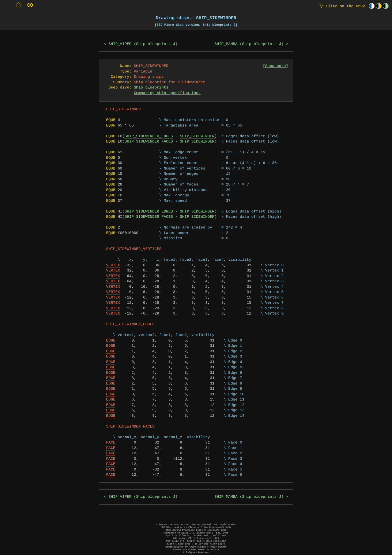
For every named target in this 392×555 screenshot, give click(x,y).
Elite (341, 6)
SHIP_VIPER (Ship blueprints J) (143, 44)
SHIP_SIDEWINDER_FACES (149, 142)
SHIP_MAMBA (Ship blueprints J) (249, 44)
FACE (111, 443)
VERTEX (113, 265)
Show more (276, 66)
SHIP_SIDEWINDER (197, 136)
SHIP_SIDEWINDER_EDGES (149, 136)
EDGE (111, 341)
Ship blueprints (151, 88)
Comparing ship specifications (167, 93)
